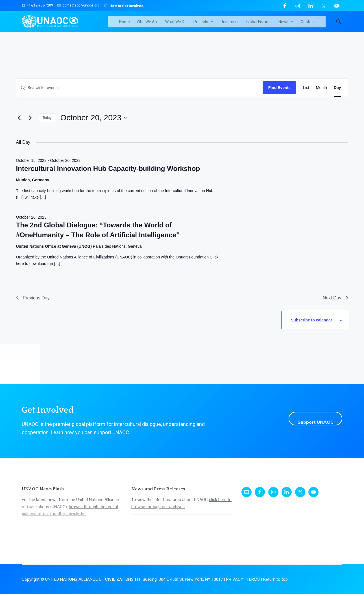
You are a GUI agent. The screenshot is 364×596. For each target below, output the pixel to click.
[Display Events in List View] (306, 95)
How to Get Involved (123, 6)
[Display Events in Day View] (337, 95)
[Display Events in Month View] (322, 95)
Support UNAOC (309, 421)
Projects (210, 25)
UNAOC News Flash (43, 491)
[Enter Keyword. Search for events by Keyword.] (140, 95)
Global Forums (266, 25)
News (293, 25)
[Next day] (30, 125)
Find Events (279, 95)
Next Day (335, 305)
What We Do (183, 25)
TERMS (253, 581)
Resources (237, 25)
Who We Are (154, 25)
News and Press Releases (158, 491)
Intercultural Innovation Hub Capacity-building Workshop (108, 176)
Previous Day (33, 305)
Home (131, 25)
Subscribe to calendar (315, 325)
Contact (315, 25)
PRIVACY (235, 581)
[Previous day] (19, 125)
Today (47, 125)
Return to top (275, 581)
